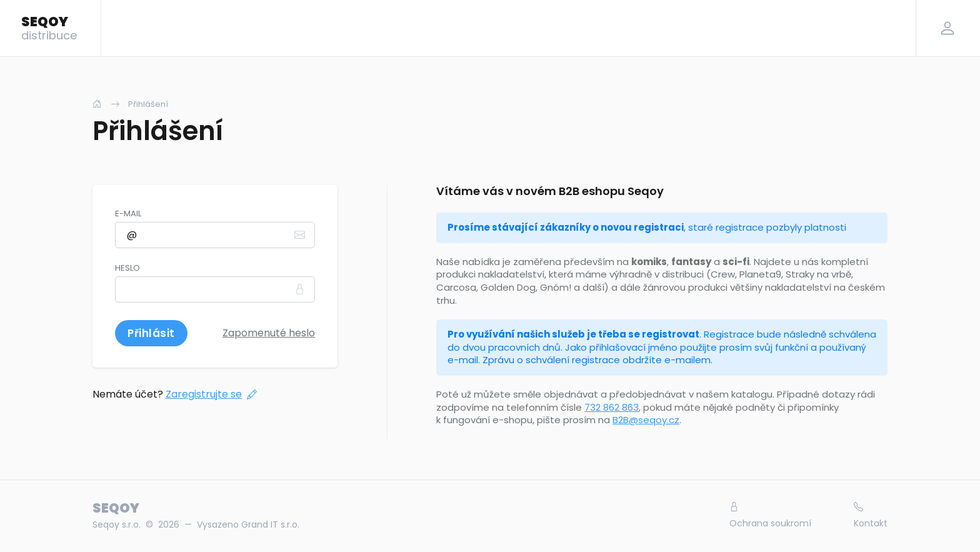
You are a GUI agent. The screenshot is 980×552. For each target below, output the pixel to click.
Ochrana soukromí (770, 516)
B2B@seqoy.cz (646, 420)
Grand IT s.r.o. (270, 524)
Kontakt (871, 516)
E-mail (128, 214)
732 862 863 (612, 407)
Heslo (127, 268)
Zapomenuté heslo (269, 333)
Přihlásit (151, 333)
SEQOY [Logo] (49, 28)
